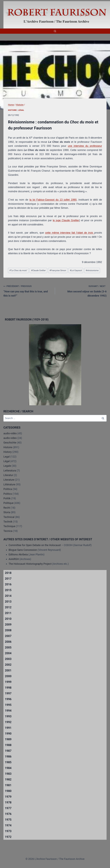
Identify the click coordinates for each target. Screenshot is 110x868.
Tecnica (8, 531)
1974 (8, 825)
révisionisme (92, 271)
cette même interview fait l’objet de (67, 233)
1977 (8, 808)
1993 (8, 716)
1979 (8, 797)
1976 (8, 814)
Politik (7, 498)
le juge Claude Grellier (66, 220)
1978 (8, 802)
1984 (8, 768)
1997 (8, 693)
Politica (8, 489)
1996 (8, 699)
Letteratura (10, 471)
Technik (8, 522)
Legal (7, 457)
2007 (8, 636)
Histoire (12, 110)
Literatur (8, 475)
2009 (8, 625)
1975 (8, 820)
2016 (8, 584)
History (8, 452)
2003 (8, 659)
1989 (8, 739)
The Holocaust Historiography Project (30, 564)
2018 (8, 573)
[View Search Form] (55, 31)
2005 (8, 647)
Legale (7, 466)
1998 (8, 688)
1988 (8, 745)
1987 (8, 751)
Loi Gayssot (76, 271)
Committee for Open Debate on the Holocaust (35, 545)
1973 (8, 831)
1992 (8, 722)
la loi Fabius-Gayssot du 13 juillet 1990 (53, 200)
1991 (8, 728)
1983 (8, 774)
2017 (8, 579)
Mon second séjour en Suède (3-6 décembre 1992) (82, 291)
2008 (8, 630)
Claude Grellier (38, 271)
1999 (8, 682)
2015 (8, 590)
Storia (7, 512)
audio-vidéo (10, 433)
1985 (8, 762)
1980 (8, 791)
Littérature (9, 484)
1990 (8, 734)
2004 (8, 653)
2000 (8, 676)
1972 (8, 837)
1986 (8, 757)
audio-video (10, 438)
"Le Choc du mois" (18, 271)
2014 (8, 596)
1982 (8, 779)
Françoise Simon (58, 271)
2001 (8, 670)
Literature (9, 480)
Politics (8, 494)
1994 (8, 711)
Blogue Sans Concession (23, 550)
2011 (8, 613)
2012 (8, 607)
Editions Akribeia (18, 554)
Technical (9, 517)
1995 (8, 705)
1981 (8, 785)
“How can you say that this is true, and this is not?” (28, 291)
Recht (7, 508)
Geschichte (10, 443)
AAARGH (14, 559)
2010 (8, 619)
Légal (21, 110)
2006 (8, 642)
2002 (8, 665)
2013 (8, 602)
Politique (8, 503)
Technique (9, 526)
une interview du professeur (85, 146)
